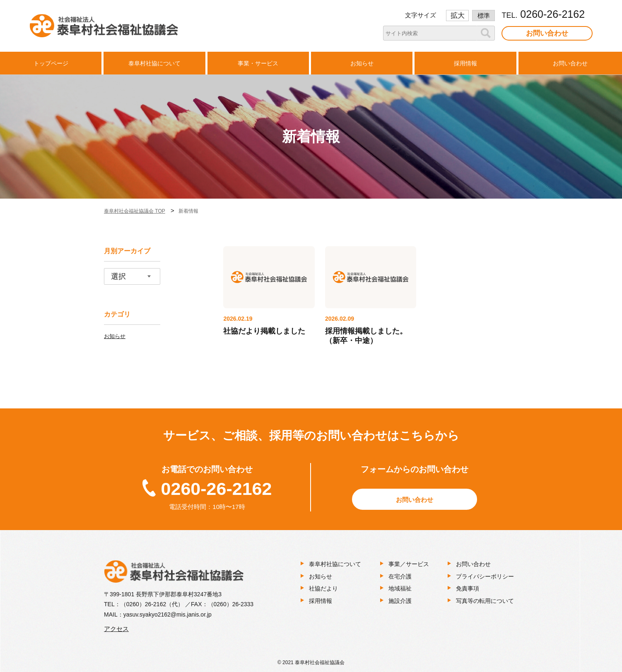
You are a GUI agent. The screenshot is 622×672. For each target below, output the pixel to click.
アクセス (116, 629)
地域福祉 (400, 588)
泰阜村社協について (335, 564)
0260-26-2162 (217, 489)
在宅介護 (400, 576)
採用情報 (321, 601)
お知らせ (115, 336)
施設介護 (400, 601)
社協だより (323, 588)
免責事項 (468, 588)
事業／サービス (409, 564)
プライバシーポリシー (485, 576)
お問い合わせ (547, 33)
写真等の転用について (485, 601)
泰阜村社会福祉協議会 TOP (135, 211)
